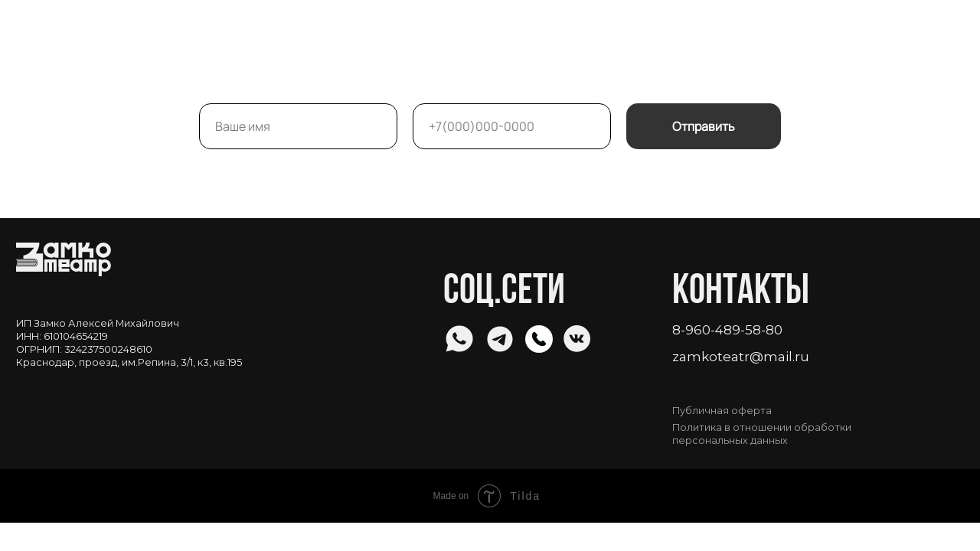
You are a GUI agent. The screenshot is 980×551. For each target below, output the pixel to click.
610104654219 (76, 336)
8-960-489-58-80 (727, 329)
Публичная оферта (722, 411)
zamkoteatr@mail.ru (741, 356)
